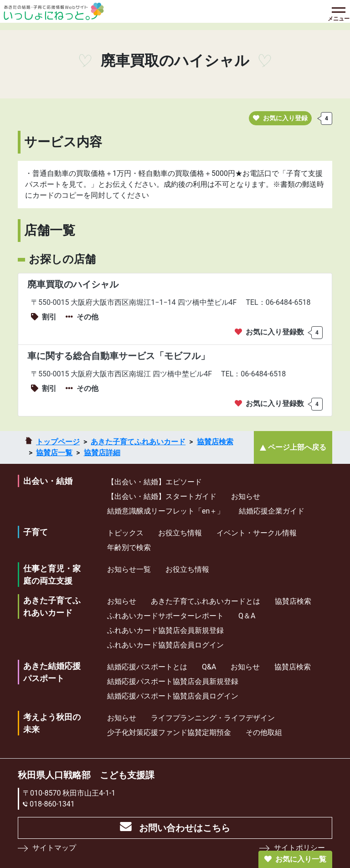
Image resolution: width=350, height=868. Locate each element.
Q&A (209, 667)
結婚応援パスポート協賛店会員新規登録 (173, 681)
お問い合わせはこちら (185, 828)
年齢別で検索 (129, 547)
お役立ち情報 (180, 533)
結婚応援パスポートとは (147, 667)
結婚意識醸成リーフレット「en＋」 (166, 511)
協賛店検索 (215, 442)
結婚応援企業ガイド (272, 511)
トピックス (125, 533)
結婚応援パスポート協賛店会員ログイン (173, 696)
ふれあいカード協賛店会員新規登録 (165, 630)
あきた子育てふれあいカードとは (206, 601)
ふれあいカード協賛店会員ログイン (165, 645)
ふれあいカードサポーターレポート (165, 616)
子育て (36, 532)
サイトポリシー (299, 848)
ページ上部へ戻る (297, 447)
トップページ (58, 442)
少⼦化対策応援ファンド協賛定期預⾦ (169, 732)
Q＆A (247, 616)
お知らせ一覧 (129, 569)
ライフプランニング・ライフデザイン (213, 718)
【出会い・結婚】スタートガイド (162, 496)
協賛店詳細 (102, 453)
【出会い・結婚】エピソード (154, 482)
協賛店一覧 (54, 453)
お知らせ (246, 496)
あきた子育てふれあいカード (138, 442)
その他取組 (264, 732)
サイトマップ (54, 848)
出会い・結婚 (48, 481)
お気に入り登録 (280, 118)
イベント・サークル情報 (257, 533)
